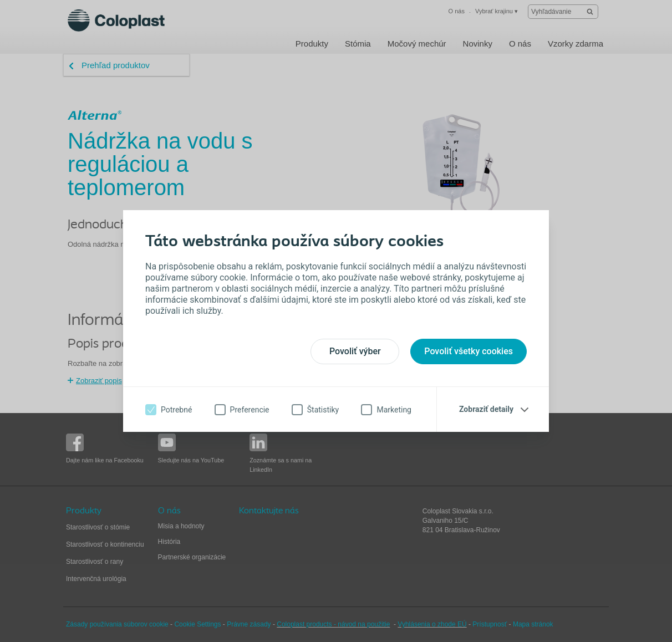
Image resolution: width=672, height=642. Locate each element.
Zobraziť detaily (486, 409)
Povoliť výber (355, 351)
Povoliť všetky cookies (469, 351)
